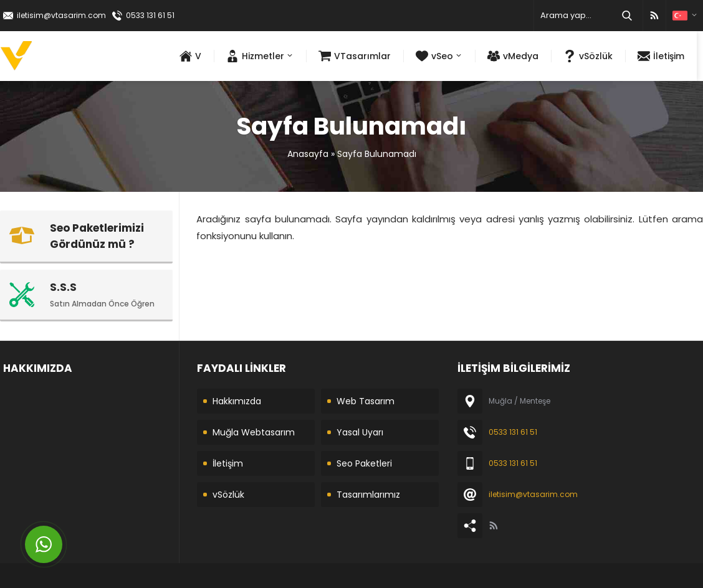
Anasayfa (308, 154)
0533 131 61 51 (150, 15)
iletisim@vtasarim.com (61, 15)
